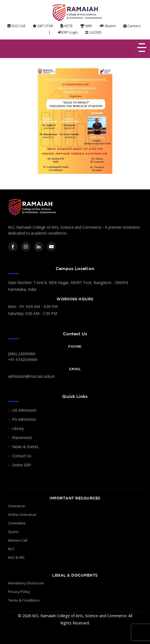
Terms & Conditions (24, 600)
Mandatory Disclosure (26, 583)
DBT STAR (43, 26)
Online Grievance (22, 515)
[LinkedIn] (39, 247)
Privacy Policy (19, 592)
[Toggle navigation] (142, 49)
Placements (22, 438)
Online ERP (22, 465)
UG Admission (24, 410)
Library (18, 428)
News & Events (25, 447)
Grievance (16, 506)
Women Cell (18, 540)
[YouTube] (51, 247)
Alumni (108, 26)
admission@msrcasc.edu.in (31, 376)
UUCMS (93, 32)
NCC (11, 549)
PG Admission (24, 419)
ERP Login (68, 32)
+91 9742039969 (23, 360)
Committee (17, 523)
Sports (13, 532)
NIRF (86, 26)
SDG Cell (16, 26)
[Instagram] (26, 247)
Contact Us (22, 456)
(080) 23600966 (22, 354)
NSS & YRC (16, 557)
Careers (132, 26)
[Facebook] (13, 247)
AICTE (67, 26)
